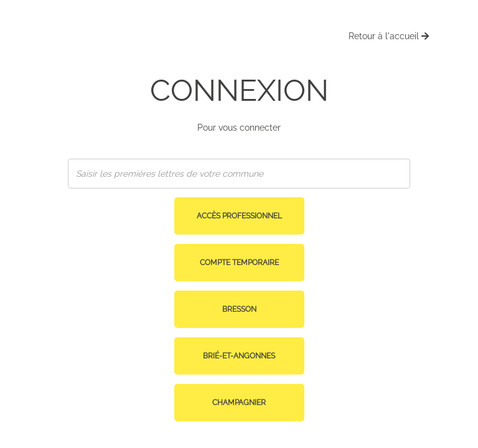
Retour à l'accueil (389, 36)
